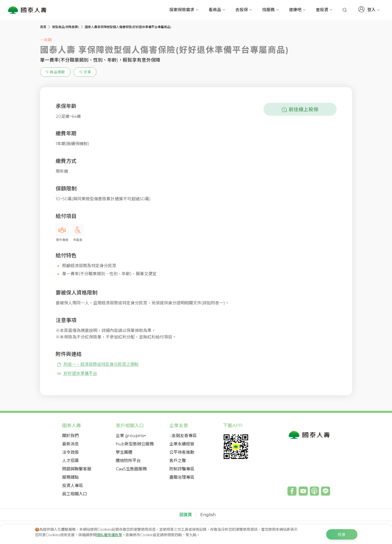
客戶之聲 (178, 461)
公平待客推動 (182, 452)
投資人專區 (73, 486)
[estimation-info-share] (85, 72)
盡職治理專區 (182, 477)
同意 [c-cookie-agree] (342, 535)
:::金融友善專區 (183, 436)
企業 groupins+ (131, 436)
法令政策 (70, 452)
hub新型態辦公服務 (135, 444)
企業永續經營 (182, 444)
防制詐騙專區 (182, 469)
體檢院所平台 (128, 461)
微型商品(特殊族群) (66, 27)
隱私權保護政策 (109, 535)
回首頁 (186, 515)
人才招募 (70, 461)
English (208, 515)
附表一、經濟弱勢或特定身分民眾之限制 (98, 364)
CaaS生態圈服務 (131, 469)
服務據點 (70, 477)
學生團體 (124, 452)
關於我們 (70, 436)
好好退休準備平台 (77, 373)
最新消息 (70, 444)
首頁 (44, 27)
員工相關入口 (75, 494)
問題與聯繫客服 (77, 469)
